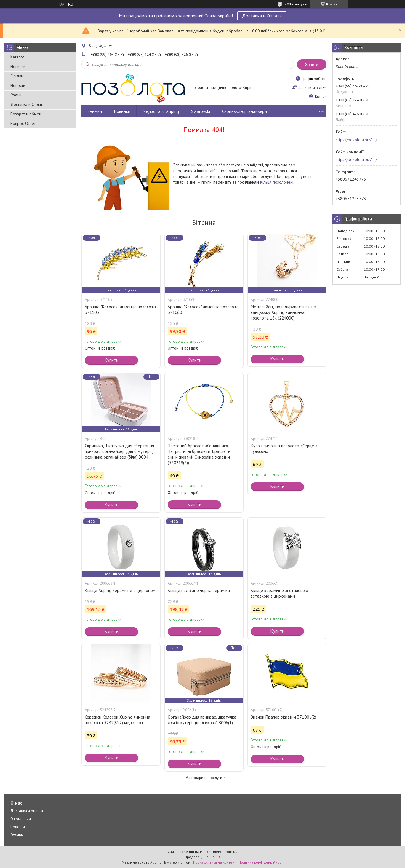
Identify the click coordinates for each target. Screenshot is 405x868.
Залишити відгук (312, 88)
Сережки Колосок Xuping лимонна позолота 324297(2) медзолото (117, 720)
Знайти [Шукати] (312, 64)
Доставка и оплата (27, 811)
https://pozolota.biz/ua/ (356, 140)
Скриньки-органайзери (245, 111)
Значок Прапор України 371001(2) (283, 717)
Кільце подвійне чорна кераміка (199, 590)
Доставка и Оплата (262, 16)
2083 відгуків (296, 4)
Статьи (16, 95)
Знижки (95, 111)
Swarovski (201, 111)
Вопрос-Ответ (23, 123)
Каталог (17, 57)
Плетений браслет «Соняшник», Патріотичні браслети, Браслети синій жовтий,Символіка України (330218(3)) (199, 454)
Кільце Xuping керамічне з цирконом (120, 590)
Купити (112, 360)
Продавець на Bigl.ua (203, 857)
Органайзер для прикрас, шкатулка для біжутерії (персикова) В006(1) (202, 720)
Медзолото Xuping (161, 111)
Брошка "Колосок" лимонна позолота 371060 (203, 309)
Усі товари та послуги (204, 778)
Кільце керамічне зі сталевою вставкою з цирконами (279, 593)
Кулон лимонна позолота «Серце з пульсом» (284, 449)
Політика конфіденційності (261, 862)
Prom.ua (230, 852)
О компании (21, 819)
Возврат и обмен (26, 114)
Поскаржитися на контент (214, 862)
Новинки (18, 66)
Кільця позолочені (277, 182)
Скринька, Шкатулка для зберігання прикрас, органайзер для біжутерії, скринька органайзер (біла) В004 (119, 451)
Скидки (17, 76)
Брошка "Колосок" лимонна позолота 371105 (120, 309)
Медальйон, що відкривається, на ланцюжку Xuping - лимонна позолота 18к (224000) (283, 312)
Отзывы (17, 835)
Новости (18, 85)
